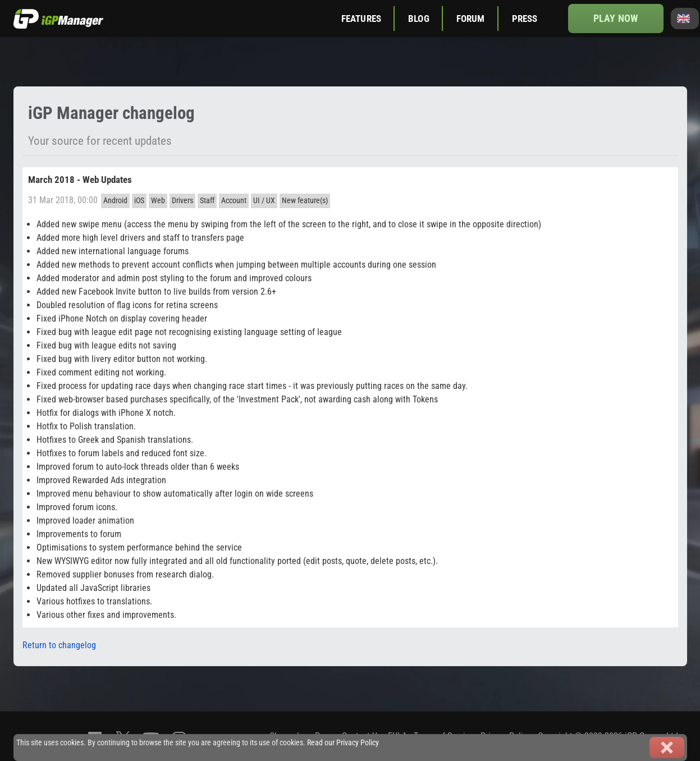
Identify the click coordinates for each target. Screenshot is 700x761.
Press (525, 19)
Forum (471, 19)
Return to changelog (59, 645)
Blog (419, 19)
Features (361, 19)
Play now (616, 18)
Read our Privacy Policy (343, 743)
